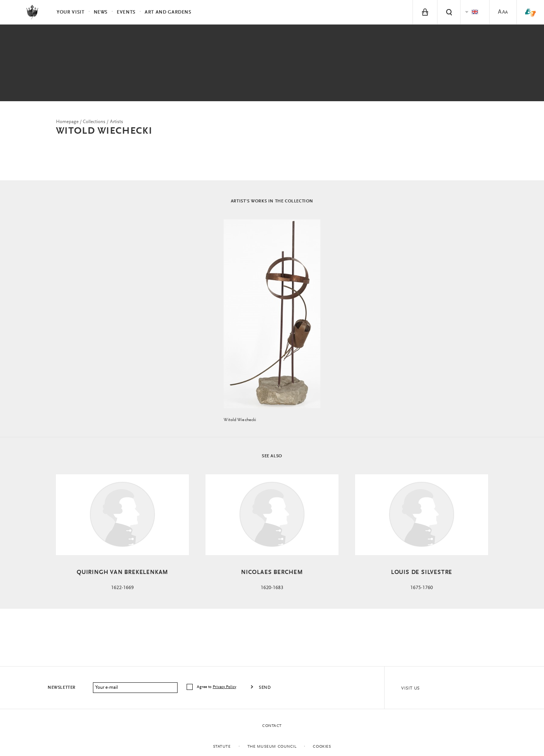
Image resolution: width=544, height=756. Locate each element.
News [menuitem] (101, 12)
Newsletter (62, 688)
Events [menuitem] (126, 12)
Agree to (217, 687)
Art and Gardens (168, 12)
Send (265, 688)
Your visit (71, 12)
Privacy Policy (224, 687)
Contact (272, 726)
